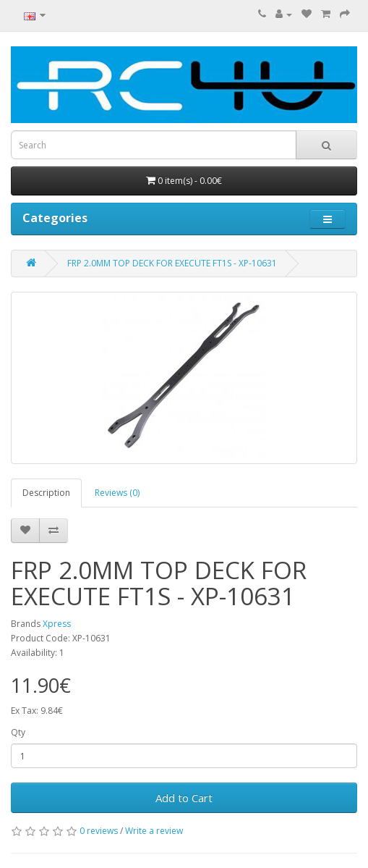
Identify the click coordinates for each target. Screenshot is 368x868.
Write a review (154, 831)
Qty (18, 732)
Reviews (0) (117, 493)
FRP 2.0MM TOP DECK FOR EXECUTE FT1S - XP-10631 (172, 263)
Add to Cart (184, 798)
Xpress (57, 624)
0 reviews (99, 831)
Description (46, 493)
